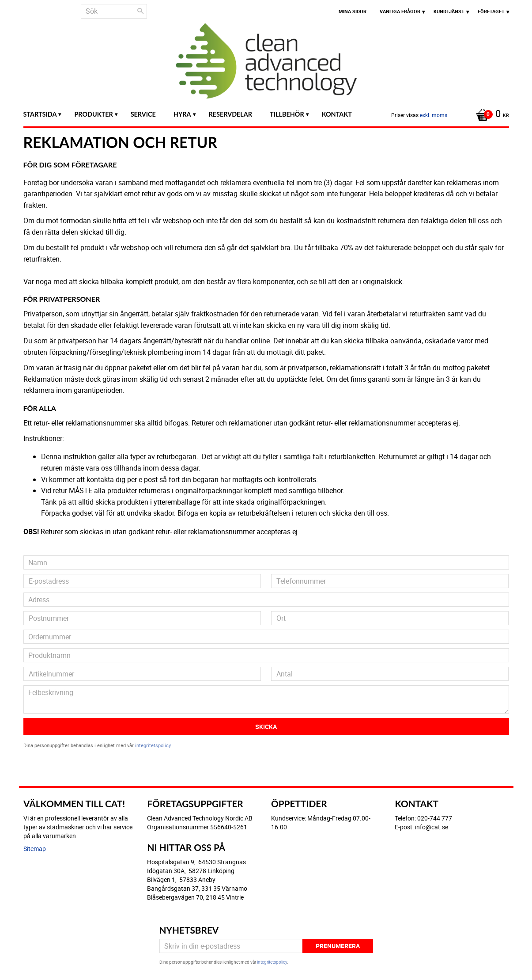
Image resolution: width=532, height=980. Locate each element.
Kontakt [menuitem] (337, 114)
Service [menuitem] (143, 114)
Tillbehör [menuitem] (287, 114)
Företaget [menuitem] (491, 11)
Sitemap (35, 849)
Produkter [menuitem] (93, 114)
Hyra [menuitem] (182, 114)
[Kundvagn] (490, 114)
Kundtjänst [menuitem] (449, 11)
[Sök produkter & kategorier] (114, 11)
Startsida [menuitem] (40, 114)
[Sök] (140, 11)
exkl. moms (434, 115)
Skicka (266, 727)
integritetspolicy (153, 745)
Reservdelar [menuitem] (231, 114)
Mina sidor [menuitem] (353, 11)
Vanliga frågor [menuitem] (400, 11)
